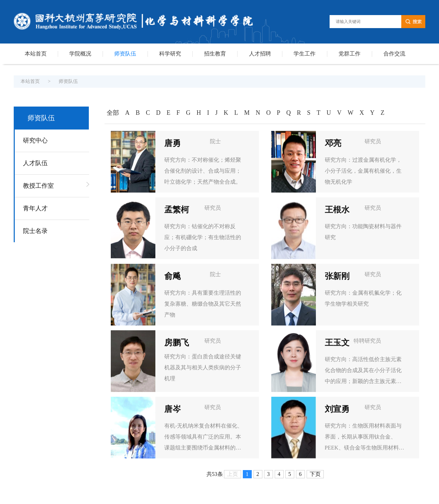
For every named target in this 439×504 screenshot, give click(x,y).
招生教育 (215, 54)
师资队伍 (125, 54)
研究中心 (35, 140)
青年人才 (35, 208)
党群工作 (349, 54)
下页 (315, 474)
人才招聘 (260, 54)
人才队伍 (35, 163)
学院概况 (80, 54)
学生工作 (305, 54)
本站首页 (36, 54)
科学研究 (170, 54)
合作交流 (394, 54)
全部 (113, 113)
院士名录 (35, 231)
